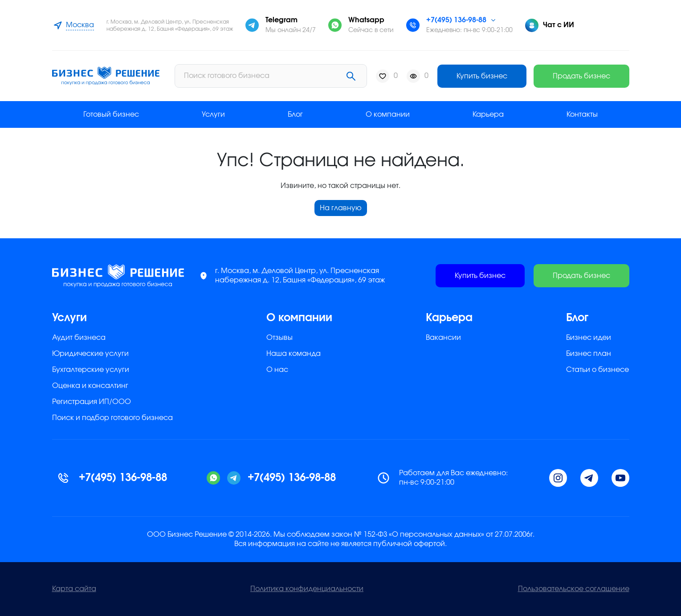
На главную (341, 208)
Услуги (213, 114)
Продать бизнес (581, 76)
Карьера (488, 114)
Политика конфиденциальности (307, 589)
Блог (295, 114)
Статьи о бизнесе (597, 370)
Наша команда (294, 354)
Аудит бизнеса (79, 338)
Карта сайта (74, 589)
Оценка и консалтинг (90, 386)
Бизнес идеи (589, 338)
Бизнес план (589, 354)
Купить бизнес (482, 76)
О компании (388, 114)
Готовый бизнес (111, 114)
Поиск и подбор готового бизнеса (112, 418)
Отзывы (279, 338)
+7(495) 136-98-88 (456, 20)
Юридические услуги (90, 354)
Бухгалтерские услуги (91, 370)
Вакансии (443, 338)
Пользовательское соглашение (574, 589)
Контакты (582, 114)
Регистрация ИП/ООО (92, 402)
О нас (277, 370)
